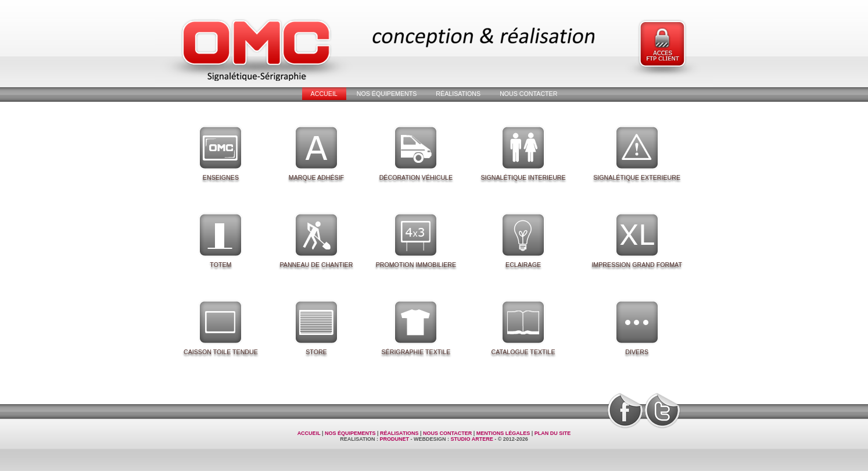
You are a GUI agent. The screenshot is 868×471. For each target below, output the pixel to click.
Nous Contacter (528, 94)
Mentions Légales (503, 433)
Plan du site (553, 433)
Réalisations (458, 94)
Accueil (324, 94)
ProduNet (394, 439)
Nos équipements (387, 94)
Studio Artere (472, 439)
